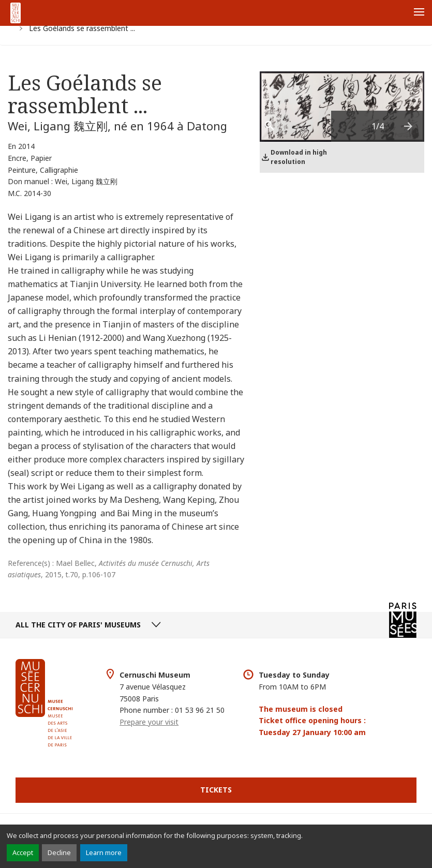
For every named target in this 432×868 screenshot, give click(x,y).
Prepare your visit (149, 722)
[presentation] (409, 126)
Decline (59, 852)
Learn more (104, 852)
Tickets (216, 790)
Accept (23, 852)
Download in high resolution (299, 157)
